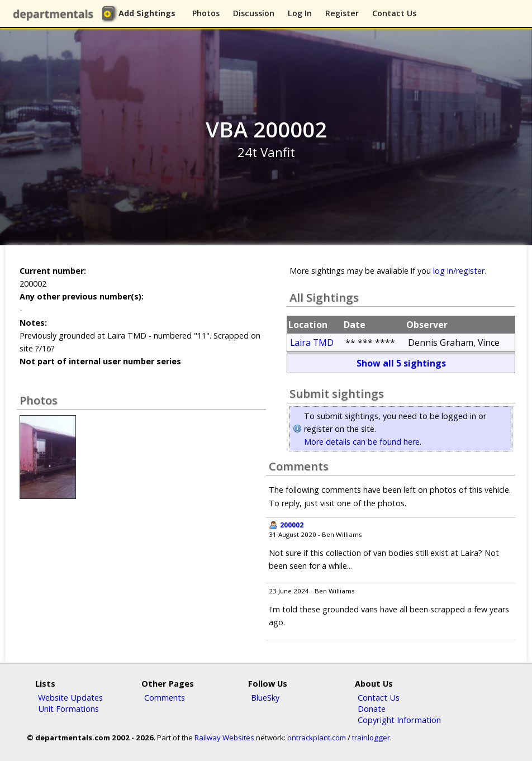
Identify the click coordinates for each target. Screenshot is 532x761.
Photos (206, 13)
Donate (372, 708)
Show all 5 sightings (401, 363)
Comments (165, 697)
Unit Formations (68, 708)
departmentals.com (56, 14)
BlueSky (265, 697)
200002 (292, 525)
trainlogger (371, 738)
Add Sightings (147, 13)
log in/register (459, 271)
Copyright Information (399, 720)
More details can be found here (362, 442)
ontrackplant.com (317, 738)
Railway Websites (224, 738)
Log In (300, 13)
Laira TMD (312, 343)
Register (342, 13)
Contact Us (394, 13)
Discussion (254, 13)
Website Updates (70, 697)
